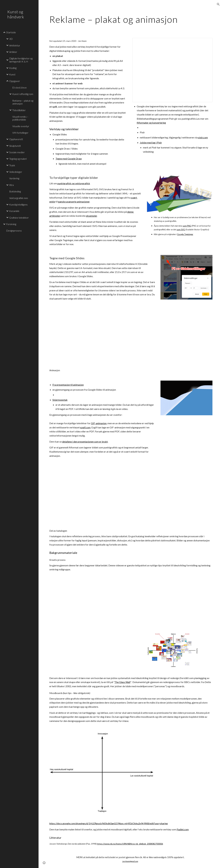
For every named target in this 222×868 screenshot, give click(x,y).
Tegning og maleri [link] (18, 159)
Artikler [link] (13, 52)
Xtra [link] (11, 185)
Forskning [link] (11, 224)
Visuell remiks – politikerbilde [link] (20, 118)
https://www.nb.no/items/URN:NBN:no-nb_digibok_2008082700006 (130, 844)
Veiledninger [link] (16, 172)
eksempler (91, 216)
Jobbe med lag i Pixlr (151, 143)
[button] (218, 4)
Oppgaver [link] (15, 81)
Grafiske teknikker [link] (19, 218)
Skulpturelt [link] (15, 146)
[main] (130, 19)
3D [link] (11, 39)
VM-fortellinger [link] (20, 133)
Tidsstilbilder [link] (19, 110)
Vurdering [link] (14, 178)
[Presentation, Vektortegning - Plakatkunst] (173, 70)
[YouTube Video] (88, 334)
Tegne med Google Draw (69, 159)
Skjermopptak (60, 400)
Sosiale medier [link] (17, 152)
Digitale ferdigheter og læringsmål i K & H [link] (21, 60)
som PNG (187, 226)
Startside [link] (11, 32)
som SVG (181, 230)
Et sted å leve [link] (20, 87)
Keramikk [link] (14, 211)
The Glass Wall (122, 682)
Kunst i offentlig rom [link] (23, 94)
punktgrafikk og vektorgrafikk (74, 183)
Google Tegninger (185, 234)
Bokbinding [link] (15, 191)
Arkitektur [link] (15, 45)
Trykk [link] (12, 165)
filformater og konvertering (151, 123)
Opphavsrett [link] (16, 139)
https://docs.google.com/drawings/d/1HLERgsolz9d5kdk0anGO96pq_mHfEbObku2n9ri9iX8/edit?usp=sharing (109, 823)
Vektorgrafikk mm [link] (19, 198)
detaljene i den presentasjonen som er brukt (85, 442)
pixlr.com (203, 137)
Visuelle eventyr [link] (21, 126)
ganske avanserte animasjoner (74, 202)
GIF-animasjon (99, 423)
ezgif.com (85, 427)
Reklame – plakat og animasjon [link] (23, 102)
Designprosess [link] (14, 231)
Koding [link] (13, 68)
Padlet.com (183, 829)
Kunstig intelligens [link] (18, 204)
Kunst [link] (12, 74)
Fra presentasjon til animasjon (68, 385)
